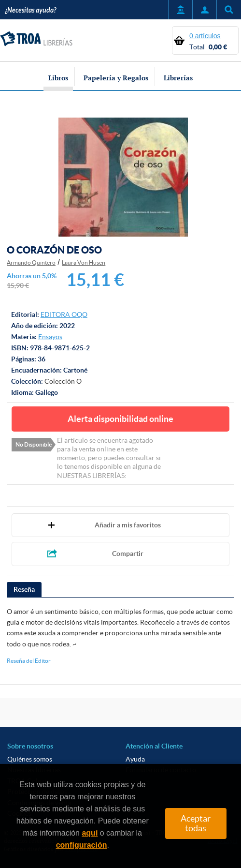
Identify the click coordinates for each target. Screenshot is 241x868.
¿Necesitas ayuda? (30, 10)
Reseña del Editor (29, 661)
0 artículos (205, 36)
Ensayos (50, 337)
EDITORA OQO (64, 314)
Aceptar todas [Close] (196, 823)
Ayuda (135, 759)
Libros (58, 78)
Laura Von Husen (84, 262)
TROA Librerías (36, 39)
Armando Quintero (31, 262)
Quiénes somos (30, 759)
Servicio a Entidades (180, 10)
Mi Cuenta (204, 10)
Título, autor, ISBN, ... (229, 10)
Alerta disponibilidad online (120, 419)
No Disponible (34, 444)
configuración (82, 845)
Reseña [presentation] (24, 589)
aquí (90, 833)
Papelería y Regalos (116, 78)
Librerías (178, 78)
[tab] (24, 590)
